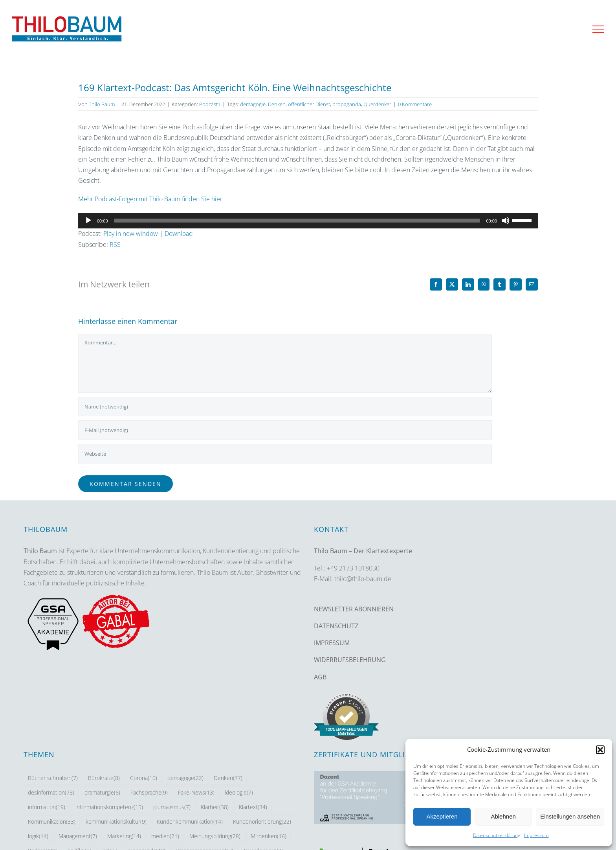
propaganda (347, 104)
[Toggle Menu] (598, 29)
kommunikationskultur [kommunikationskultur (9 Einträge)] (116, 822)
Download (179, 234)
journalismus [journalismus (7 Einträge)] (172, 807)
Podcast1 (210, 104)
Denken (277, 104)
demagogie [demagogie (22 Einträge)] (185, 778)
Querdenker (377, 104)
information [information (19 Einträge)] (47, 807)
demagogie (253, 104)
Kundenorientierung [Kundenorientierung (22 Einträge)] (262, 822)
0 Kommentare (415, 104)
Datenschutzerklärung (497, 835)
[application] (308, 221)
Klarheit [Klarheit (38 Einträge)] (215, 807)
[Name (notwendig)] (285, 407)
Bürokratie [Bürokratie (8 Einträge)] (104, 778)
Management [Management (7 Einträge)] (78, 836)
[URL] (285, 454)
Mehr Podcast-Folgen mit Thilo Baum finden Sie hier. (151, 199)
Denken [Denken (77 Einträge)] (228, 778)
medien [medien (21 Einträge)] (165, 836)
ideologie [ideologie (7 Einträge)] (239, 793)
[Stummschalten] (506, 221)
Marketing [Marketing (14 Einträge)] (124, 836)
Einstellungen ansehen (570, 816)
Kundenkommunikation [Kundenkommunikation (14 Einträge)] (190, 822)
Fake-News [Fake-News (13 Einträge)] (196, 793)
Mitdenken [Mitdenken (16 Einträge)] (269, 836)
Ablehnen (503, 816)
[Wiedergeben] (88, 221)
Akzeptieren (442, 816)
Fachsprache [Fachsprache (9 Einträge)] (149, 793)
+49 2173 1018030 (353, 568)
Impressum (536, 835)
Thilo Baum (102, 104)
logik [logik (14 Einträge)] (38, 836)
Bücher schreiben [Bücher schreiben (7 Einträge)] (53, 778)
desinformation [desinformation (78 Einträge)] (51, 793)
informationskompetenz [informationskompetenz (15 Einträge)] (109, 807)
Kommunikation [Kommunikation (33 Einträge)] (52, 822)
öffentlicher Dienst (309, 104)
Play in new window (131, 234)
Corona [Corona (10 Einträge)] (144, 778)
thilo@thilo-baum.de (363, 579)
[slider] (297, 221)
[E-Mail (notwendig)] (285, 430)
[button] (600, 750)
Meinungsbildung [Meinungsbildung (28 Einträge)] (215, 836)
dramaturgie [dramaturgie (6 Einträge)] (102, 793)
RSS (115, 245)
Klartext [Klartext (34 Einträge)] (253, 807)
